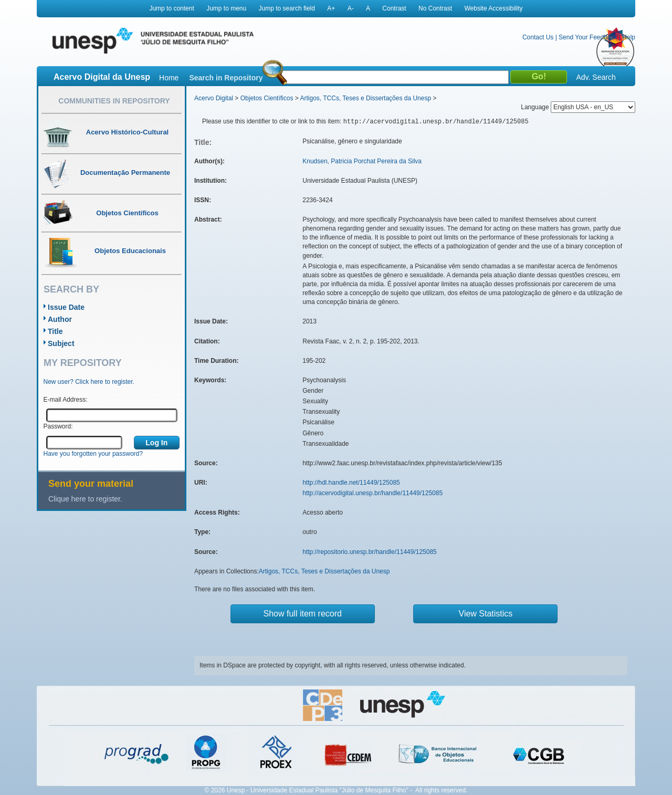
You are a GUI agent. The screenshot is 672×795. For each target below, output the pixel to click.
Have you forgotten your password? (93, 454)
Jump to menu (226, 8)
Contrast (394, 8)
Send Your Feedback (588, 37)
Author (60, 319)
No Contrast (435, 8)
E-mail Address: (66, 400)
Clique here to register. (85, 499)
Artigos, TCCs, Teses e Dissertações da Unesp (365, 98)
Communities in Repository (114, 101)
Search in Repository (226, 78)
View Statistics (486, 614)
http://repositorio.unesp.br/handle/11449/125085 (370, 552)
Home (169, 78)
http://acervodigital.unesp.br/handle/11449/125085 (372, 493)
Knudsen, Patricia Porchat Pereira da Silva (362, 161)
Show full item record (303, 614)
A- (351, 8)
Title (55, 331)
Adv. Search (596, 77)
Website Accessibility (493, 8)
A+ (331, 8)
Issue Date (66, 307)
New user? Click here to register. (89, 382)
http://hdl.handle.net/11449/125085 (351, 483)
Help (629, 37)
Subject (61, 343)
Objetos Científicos (267, 98)
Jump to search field (287, 8)
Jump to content (171, 8)
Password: (58, 426)
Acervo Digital (214, 98)
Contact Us (538, 37)
